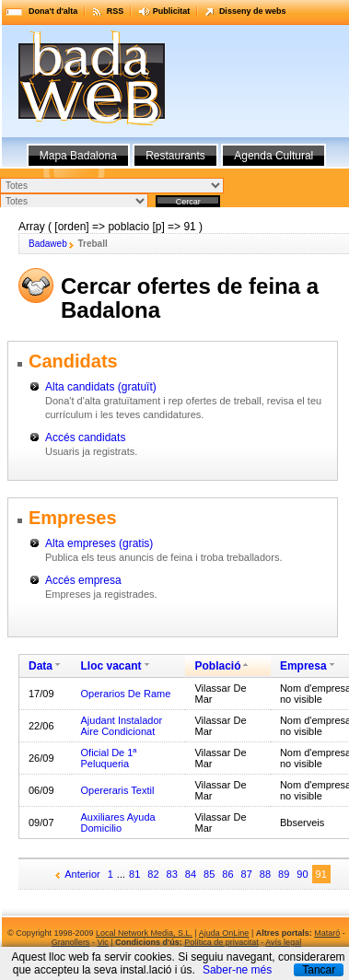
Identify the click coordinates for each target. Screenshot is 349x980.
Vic (102, 942)
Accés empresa (83, 580)
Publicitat (172, 11)
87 (247, 874)
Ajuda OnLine (224, 933)
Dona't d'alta (53, 11)
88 (265, 874)
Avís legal (283, 942)
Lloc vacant (111, 666)
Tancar (319, 970)
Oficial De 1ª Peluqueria (109, 758)
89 (284, 874)
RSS (116, 11)
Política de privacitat (221, 942)
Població (217, 666)
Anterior (82, 874)
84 (191, 874)
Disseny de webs (253, 11)
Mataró (327, 933)
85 (209, 874)
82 (153, 874)
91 (321, 874)
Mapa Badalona (78, 156)
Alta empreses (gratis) (99, 543)
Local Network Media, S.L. (144, 933)
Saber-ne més (237, 970)
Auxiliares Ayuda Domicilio (118, 822)
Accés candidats (85, 437)
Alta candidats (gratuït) (101, 387)
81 (134, 874)
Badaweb (48, 244)
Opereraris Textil (118, 790)
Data (41, 666)
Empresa (303, 666)
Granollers (71, 942)
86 (227, 874)
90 (302, 874)
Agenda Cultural (273, 156)
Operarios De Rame (126, 694)
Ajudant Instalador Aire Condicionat (122, 726)
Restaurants (175, 156)
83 (172, 874)
